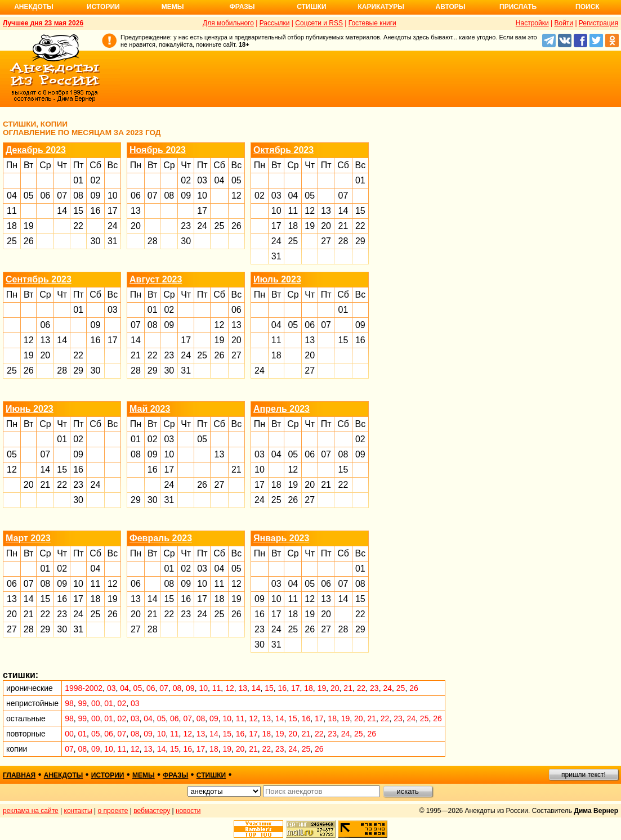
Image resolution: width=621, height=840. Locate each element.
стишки (211, 775)
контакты (78, 811)
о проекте (113, 811)
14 (62, 211)
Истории (103, 7)
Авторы (451, 7)
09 (96, 196)
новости (188, 811)
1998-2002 (84, 688)
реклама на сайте (31, 811)
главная (19, 775)
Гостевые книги (372, 23)
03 (202, 180)
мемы (144, 775)
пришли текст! (584, 775)
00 (96, 703)
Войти (564, 23)
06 (45, 196)
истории (108, 775)
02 (96, 180)
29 (360, 241)
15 (78, 211)
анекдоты (64, 775)
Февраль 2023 (161, 538)
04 (12, 196)
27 (326, 241)
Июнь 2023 (30, 409)
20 (136, 226)
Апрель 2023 (282, 409)
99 (83, 703)
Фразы (242, 7)
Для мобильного (228, 23)
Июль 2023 (277, 279)
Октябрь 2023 (283, 150)
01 (78, 180)
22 (78, 226)
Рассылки (275, 23)
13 (136, 211)
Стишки (311, 7)
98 (69, 703)
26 (29, 241)
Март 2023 (28, 538)
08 (78, 196)
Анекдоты (34, 7)
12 (236, 196)
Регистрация (598, 23)
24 (113, 226)
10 (113, 196)
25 (12, 241)
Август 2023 (156, 279)
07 (62, 196)
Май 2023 (150, 409)
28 (153, 241)
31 (113, 241)
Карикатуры (381, 7)
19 (29, 226)
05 (29, 196)
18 (12, 226)
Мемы (173, 7)
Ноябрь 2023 (158, 150)
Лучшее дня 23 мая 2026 (43, 23)
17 (113, 211)
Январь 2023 (281, 538)
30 (96, 241)
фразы (175, 775)
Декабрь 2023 (36, 150)
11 (12, 211)
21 (343, 226)
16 (96, 211)
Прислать (518, 7)
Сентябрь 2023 (39, 279)
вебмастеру (152, 811)
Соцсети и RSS (319, 23)
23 (186, 226)
